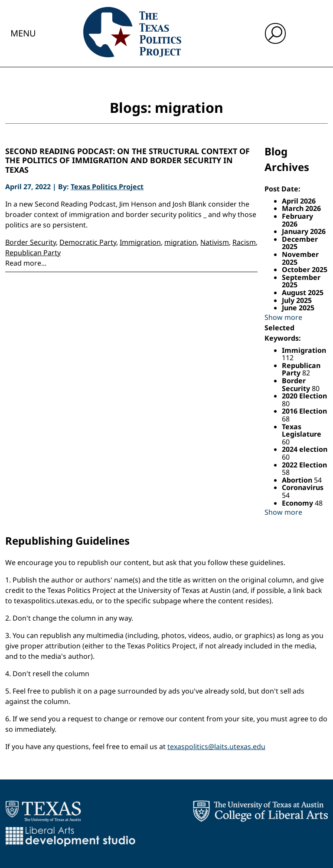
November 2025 (300, 258)
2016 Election (304, 411)
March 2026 (301, 208)
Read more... (26, 263)
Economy (298, 503)
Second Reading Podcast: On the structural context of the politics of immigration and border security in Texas (127, 161)
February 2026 (297, 220)
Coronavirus (303, 487)
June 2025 (298, 308)
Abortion (298, 480)
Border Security (31, 242)
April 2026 (299, 201)
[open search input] (275, 33)
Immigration (140, 242)
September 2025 (301, 281)
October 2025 (305, 270)
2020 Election (304, 396)
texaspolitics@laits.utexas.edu (216, 746)
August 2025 (303, 293)
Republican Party (33, 253)
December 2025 (300, 243)
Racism (244, 242)
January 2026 (304, 231)
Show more (283, 317)
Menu (23, 33)
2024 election (305, 449)
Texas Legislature (302, 431)
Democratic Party (88, 242)
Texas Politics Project (107, 187)
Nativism (215, 242)
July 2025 (297, 300)
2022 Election (304, 465)
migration (181, 242)
